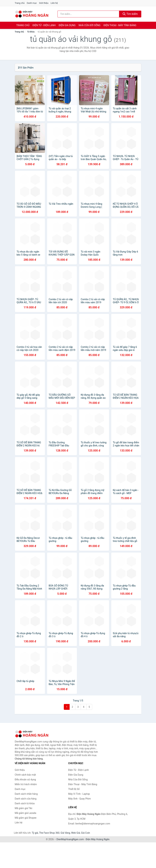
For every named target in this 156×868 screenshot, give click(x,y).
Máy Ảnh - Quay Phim (80, 799)
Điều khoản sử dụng (25, 780)
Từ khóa (31, 32)
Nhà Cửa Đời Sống (89, 25)
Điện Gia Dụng (67, 25)
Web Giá (76, 833)
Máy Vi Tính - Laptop (79, 794)
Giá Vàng (65, 833)
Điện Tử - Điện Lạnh (44, 25)
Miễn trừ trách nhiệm (26, 784)
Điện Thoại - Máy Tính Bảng (120, 25)
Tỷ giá (35, 833)
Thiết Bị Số (74, 789)
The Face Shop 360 (49, 833)
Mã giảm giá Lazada (25, 813)
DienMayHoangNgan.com (70, 839)
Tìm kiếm (130, 14)
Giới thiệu (44, 3)
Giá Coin (86, 833)
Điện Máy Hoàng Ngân (98, 839)
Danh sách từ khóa (25, 803)
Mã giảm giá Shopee (26, 818)
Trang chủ (20, 3)
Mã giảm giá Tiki (23, 808)
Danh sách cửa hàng (26, 799)
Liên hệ (54, 3)
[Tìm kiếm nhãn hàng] (88, 14)
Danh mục (32, 3)
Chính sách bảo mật (25, 775)
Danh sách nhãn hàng (26, 794)
